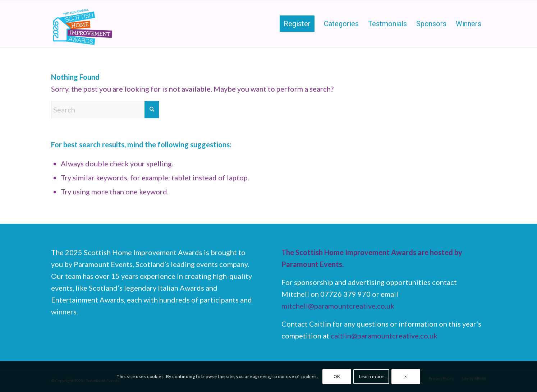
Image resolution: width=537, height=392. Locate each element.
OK (337, 376)
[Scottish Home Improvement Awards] (83, 24)
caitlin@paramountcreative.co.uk (384, 336)
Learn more (371, 376)
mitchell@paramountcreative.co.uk (338, 306)
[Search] (105, 110)
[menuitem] (297, 24)
